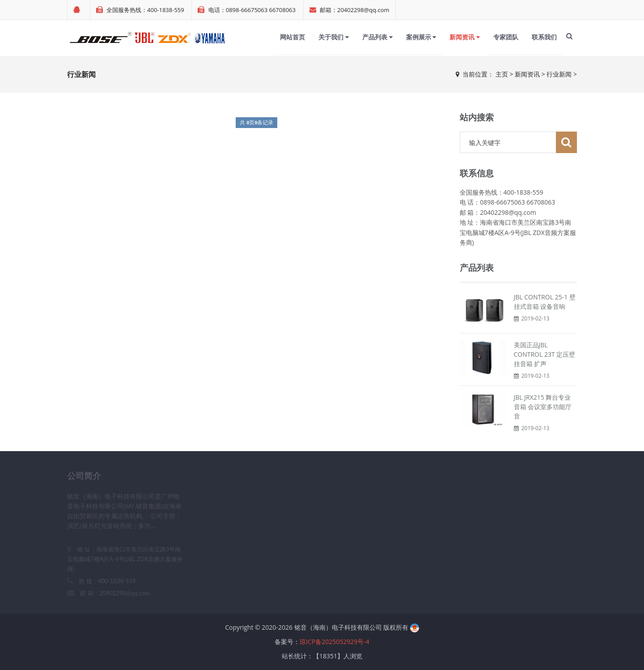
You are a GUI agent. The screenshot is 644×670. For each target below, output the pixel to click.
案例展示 (421, 37)
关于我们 (334, 37)
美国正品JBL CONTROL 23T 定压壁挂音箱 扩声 (545, 354)
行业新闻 (559, 74)
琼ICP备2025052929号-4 (335, 642)
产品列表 (377, 37)
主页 (502, 74)
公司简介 (84, 476)
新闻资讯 (465, 37)
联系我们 (544, 37)
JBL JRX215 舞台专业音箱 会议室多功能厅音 (543, 407)
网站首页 (292, 37)
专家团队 (506, 37)
